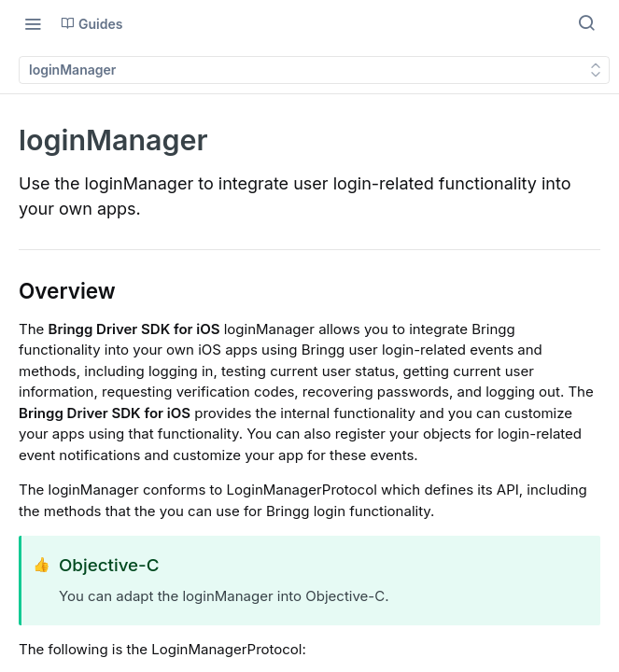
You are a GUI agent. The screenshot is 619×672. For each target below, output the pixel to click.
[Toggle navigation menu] (33, 23)
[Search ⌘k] (586, 23)
